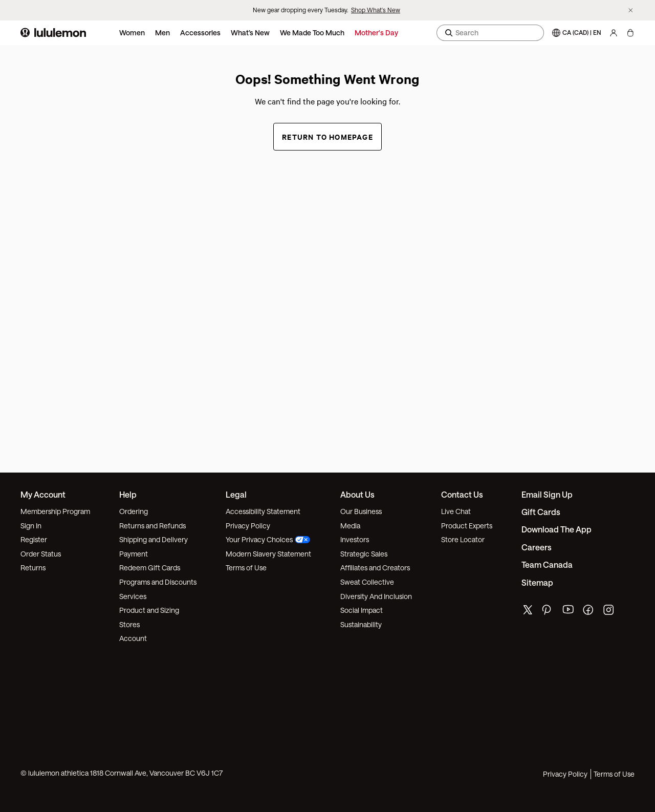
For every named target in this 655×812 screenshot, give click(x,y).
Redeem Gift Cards (150, 568)
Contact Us (462, 494)
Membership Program (55, 511)
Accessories (200, 33)
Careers (537, 547)
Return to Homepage (327, 136)
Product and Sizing (149, 610)
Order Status (41, 554)
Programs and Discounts (158, 582)
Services (133, 596)
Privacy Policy (248, 526)
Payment (134, 554)
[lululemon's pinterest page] (548, 612)
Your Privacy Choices (268, 539)
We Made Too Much (312, 33)
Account (133, 638)
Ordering (134, 511)
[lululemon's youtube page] (569, 612)
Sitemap (537, 582)
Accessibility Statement (263, 511)
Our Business (361, 511)
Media (350, 526)
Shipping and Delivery (154, 539)
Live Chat (456, 511)
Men (162, 33)
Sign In (31, 526)
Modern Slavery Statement (268, 554)
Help (128, 494)
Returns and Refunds (152, 526)
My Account (43, 494)
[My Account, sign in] (614, 33)
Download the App (556, 529)
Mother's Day (376, 33)
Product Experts (467, 526)
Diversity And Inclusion (376, 596)
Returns (33, 568)
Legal (236, 494)
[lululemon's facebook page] (589, 612)
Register (34, 539)
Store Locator (463, 539)
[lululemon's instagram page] (609, 612)
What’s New (250, 33)
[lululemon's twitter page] (528, 611)
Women (132, 33)
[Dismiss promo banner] (631, 10)
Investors (355, 539)
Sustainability (361, 624)
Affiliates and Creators (375, 568)
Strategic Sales (364, 554)
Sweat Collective (367, 582)
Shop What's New (376, 10)
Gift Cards (541, 512)
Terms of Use (246, 568)
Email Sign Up (547, 494)
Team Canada (547, 564)
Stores (129, 624)
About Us (357, 494)
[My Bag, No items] (630, 33)
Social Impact (362, 610)
